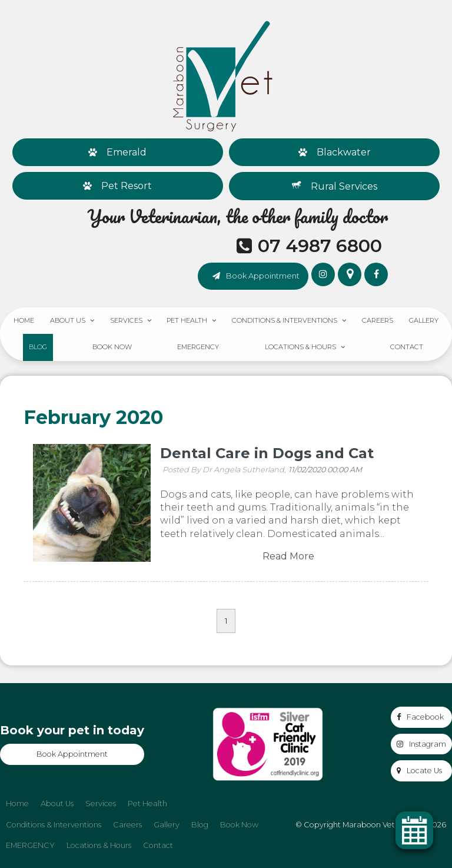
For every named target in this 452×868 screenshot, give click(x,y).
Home (24, 320)
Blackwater (344, 152)
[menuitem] (17, 804)
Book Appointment (263, 276)
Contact (407, 347)
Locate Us (424, 771)
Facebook (425, 717)
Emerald (127, 152)
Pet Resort (127, 186)
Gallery (424, 320)
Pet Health (187, 320)
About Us (68, 320)
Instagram (428, 744)
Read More (288, 556)
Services (126, 320)
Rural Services (344, 186)
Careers (378, 320)
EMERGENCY (198, 347)
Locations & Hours (300, 347)
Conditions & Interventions (285, 320)
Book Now (112, 347)
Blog (38, 347)
